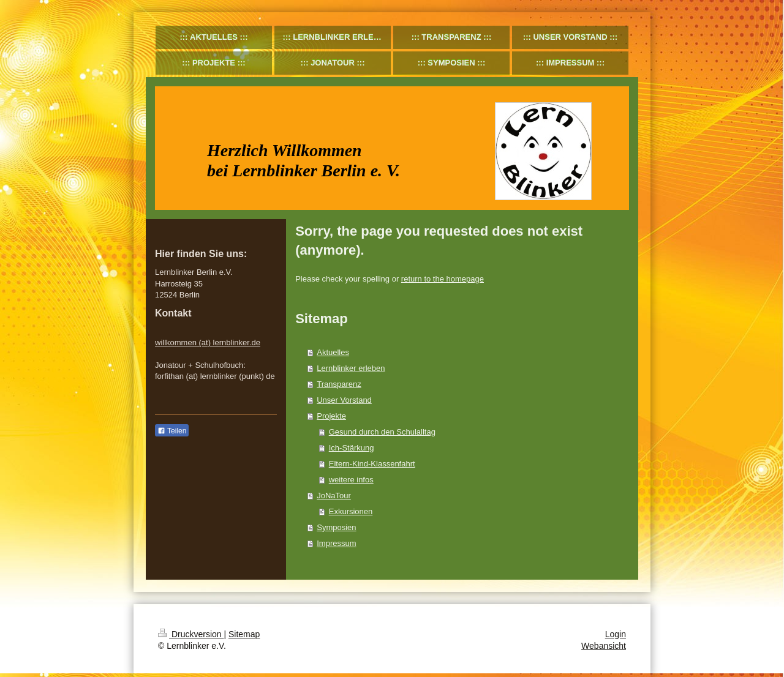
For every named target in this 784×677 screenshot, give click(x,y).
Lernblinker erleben (351, 368)
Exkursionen (351, 511)
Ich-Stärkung (352, 448)
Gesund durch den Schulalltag (382, 432)
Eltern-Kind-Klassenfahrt (372, 464)
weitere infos (351, 480)
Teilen (172, 431)
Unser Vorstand (344, 400)
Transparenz (339, 384)
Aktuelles (333, 352)
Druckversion (191, 634)
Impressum (336, 543)
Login (616, 634)
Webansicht (604, 646)
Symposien (336, 527)
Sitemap (244, 634)
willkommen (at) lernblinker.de (208, 342)
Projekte (331, 416)
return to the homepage (443, 279)
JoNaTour (334, 496)
